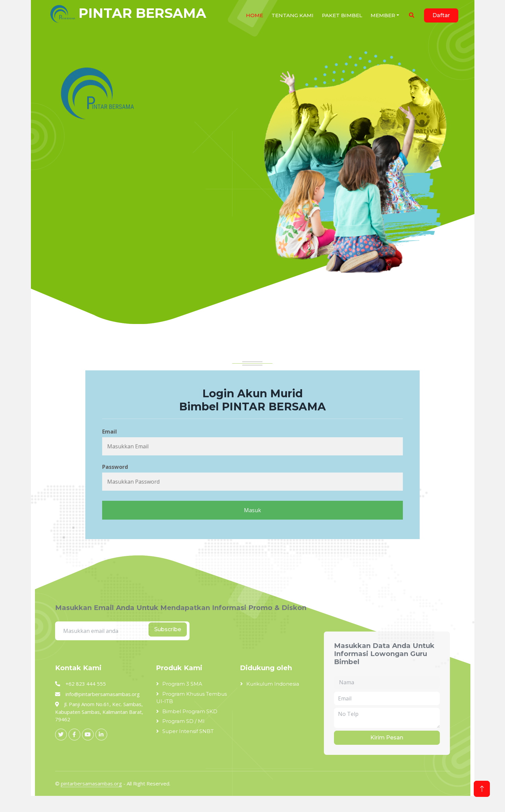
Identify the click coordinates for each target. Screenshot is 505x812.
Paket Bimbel (342, 15)
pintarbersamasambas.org (91, 783)
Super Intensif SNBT (188, 731)
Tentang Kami (292, 15)
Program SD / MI (183, 721)
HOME (255, 15)
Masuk (252, 510)
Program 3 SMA (182, 684)
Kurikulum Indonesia (273, 684)
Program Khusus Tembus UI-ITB (192, 698)
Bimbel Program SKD (190, 711)
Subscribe (168, 629)
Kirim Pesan (387, 738)
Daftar (441, 15)
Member (383, 15)
